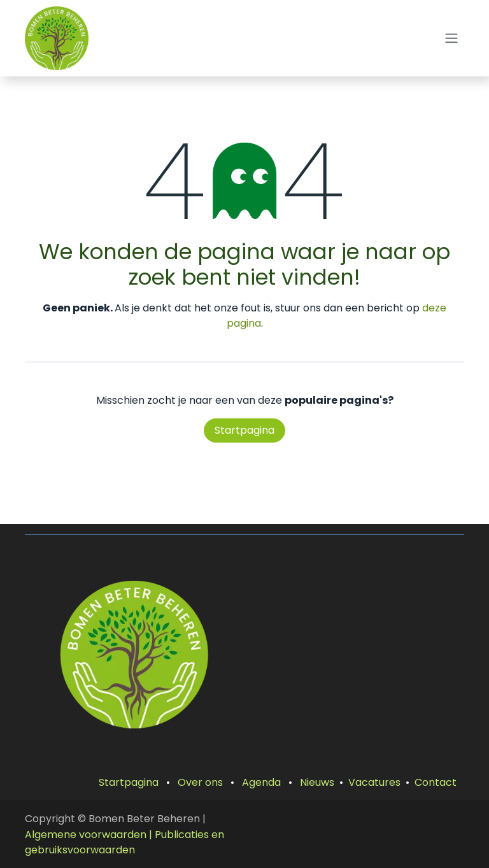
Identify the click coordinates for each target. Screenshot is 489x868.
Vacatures (374, 782)
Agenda (261, 782)
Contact (436, 782)
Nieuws (317, 782)
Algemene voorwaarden (86, 835)
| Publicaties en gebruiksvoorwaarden (124, 843)
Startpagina (244, 430)
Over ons (200, 782)
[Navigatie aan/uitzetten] (451, 39)
